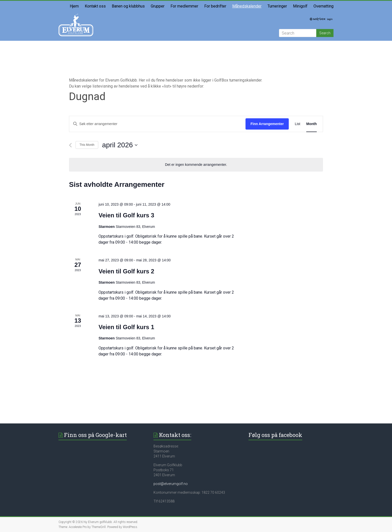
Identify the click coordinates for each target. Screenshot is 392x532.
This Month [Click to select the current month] (87, 145)
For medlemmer (184, 6)
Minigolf (300, 6)
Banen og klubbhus (128, 6)
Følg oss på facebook (275, 435)
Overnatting (323, 6)
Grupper (158, 6)
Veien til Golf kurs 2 (126, 271)
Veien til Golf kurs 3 (126, 215)
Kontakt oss (95, 6)
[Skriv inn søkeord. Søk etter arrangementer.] (157, 124)
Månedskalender (247, 6)
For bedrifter (215, 6)
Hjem (74, 6)
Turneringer (277, 6)
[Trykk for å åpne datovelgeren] (120, 145)
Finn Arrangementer (267, 124)
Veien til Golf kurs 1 (126, 327)
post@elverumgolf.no (171, 484)
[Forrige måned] (70, 145)
